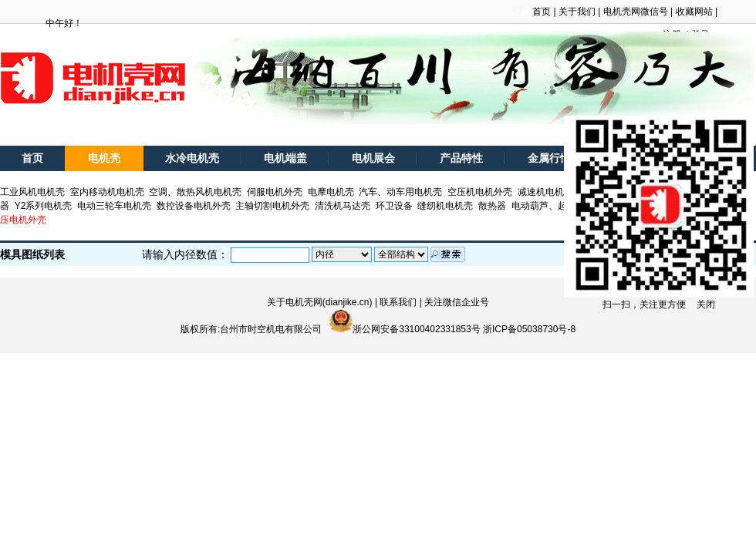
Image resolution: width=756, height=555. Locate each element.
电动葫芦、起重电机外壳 (562, 206)
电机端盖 (285, 158)
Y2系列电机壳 (44, 206)
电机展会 (373, 158)
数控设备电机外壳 (194, 206)
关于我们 (577, 12)
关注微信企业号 (457, 302)
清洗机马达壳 (343, 206)
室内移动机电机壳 (107, 192)
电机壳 (104, 158)
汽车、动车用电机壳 (400, 192)
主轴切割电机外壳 (272, 206)
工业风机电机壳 (32, 192)
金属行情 (549, 158)
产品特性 (461, 158)
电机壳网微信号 (636, 12)
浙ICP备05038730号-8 (529, 329)
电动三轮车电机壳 (114, 206)
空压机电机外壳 (480, 192)
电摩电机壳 (331, 192)
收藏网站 (694, 12)
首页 (542, 12)
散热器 (492, 206)
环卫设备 (394, 206)
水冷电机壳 (192, 158)
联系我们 (398, 302)
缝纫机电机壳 (445, 206)
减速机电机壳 (545, 192)
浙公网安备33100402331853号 (416, 329)
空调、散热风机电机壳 (195, 192)
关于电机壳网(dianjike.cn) (320, 302)
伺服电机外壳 (275, 192)
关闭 (706, 304)
